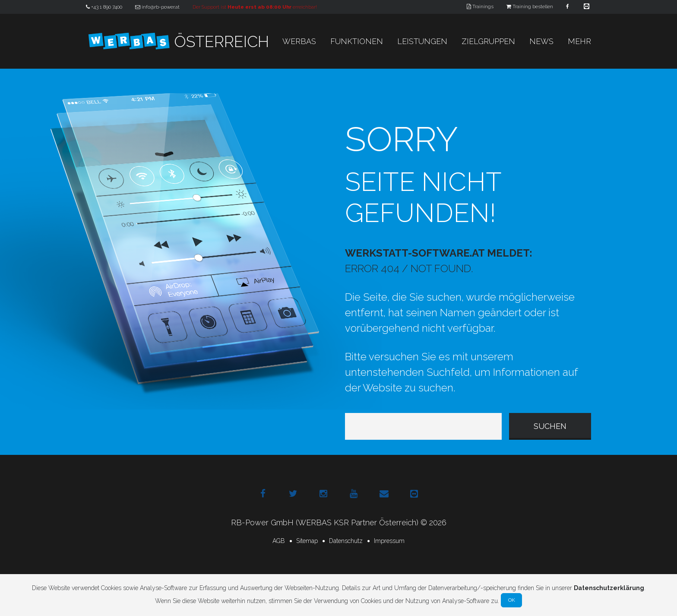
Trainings (480, 6)
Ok (512, 600)
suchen (550, 426)
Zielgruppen (488, 41)
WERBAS (299, 41)
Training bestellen (530, 6)
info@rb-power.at (157, 7)
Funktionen (357, 41)
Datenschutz (346, 541)
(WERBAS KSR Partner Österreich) (357, 522)
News (541, 41)
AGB (279, 541)
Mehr (579, 41)
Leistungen (422, 41)
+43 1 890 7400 (104, 7)
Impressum (389, 541)
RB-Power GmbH (262, 522)
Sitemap (307, 541)
